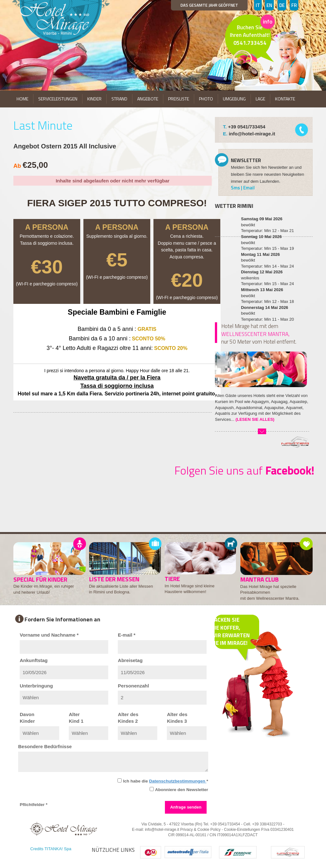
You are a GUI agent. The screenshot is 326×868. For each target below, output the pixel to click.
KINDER (94, 99)
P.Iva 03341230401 (277, 830)
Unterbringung (36, 686)
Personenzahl (133, 686)
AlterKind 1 (76, 718)
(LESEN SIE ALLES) (255, 419)
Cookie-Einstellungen (242, 830)
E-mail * (127, 635)
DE (282, 5)
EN (269, 5)
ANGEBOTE (148, 99)
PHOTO (206, 99)
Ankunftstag (34, 660)
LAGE (260, 99)
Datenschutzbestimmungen (178, 781)
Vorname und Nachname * (49, 635)
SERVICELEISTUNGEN (58, 99)
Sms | (237, 188)
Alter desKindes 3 (177, 718)
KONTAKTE (285, 99)
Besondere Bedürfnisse (45, 746)
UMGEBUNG (234, 99)
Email (249, 188)
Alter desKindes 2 (128, 718)
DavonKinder (27, 718)
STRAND (119, 99)
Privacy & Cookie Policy (200, 830)
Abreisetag (130, 660)
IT (258, 5)
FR (294, 5)
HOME (22, 99)
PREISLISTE (179, 99)
